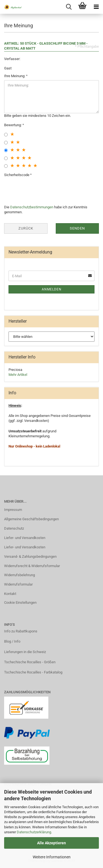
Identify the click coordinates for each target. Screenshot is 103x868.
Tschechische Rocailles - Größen (30, 662)
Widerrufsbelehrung (20, 575)
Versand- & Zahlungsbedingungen (30, 556)
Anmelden (52, 289)
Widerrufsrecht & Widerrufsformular (32, 566)
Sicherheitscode (17, 175)
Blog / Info (12, 641)
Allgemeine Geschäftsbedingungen (31, 519)
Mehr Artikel (18, 375)
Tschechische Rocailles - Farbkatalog (33, 672)
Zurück (26, 228)
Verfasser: (12, 59)
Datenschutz (14, 528)
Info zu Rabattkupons (21, 631)
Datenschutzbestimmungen (32, 207)
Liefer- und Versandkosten (25, 538)
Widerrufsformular (18, 584)
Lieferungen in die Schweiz (25, 652)
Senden (77, 228)
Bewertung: (13, 125)
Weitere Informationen (52, 857)
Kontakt (10, 594)
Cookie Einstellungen (20, 603)
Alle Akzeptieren (51, 843)
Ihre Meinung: (15, 76)
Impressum (13, 510)
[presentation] (46, 190)
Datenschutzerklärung (34, 832)
